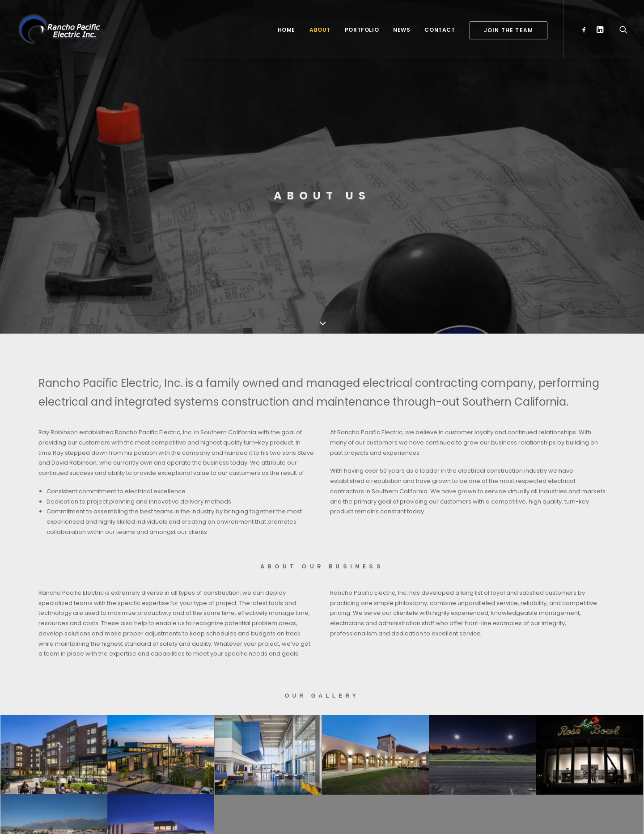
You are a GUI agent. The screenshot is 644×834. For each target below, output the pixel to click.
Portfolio (362, 30)
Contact (440, 30)
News (402, 30)
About (320, 30)
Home (286, 30)
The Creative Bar (226, 816)
